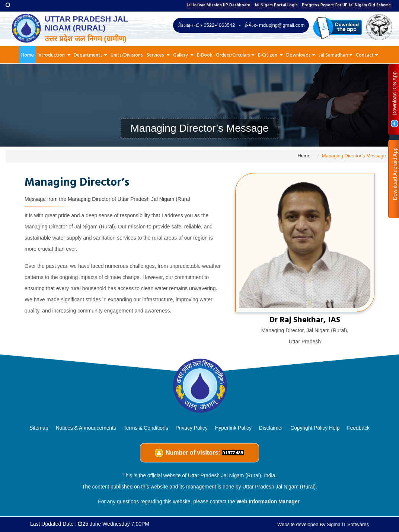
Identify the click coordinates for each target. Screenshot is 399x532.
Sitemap (39, 428)
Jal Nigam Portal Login (276, 5)
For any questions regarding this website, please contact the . (199, 501)
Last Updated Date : (90, 524)
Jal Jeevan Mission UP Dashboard (219, 5)
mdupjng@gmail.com (282, 25)
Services (158, 55)
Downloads (301, 55)
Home (28, 55)
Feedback (358, 428)
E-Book (205, 55)
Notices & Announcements (86, 428)
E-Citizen (270, 55)
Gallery (183, 55)
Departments (90, 55)
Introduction (54, 55)
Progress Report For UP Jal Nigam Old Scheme (346, 5)
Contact (367, 55)
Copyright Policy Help (315, 428)
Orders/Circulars (235, 55)
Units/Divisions (127, 55)
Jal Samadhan (335, 55)
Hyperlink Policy (233, 428)
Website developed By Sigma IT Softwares (323, 524)
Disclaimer (271, 428)
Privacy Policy (192, 428)
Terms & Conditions (146, 428)
